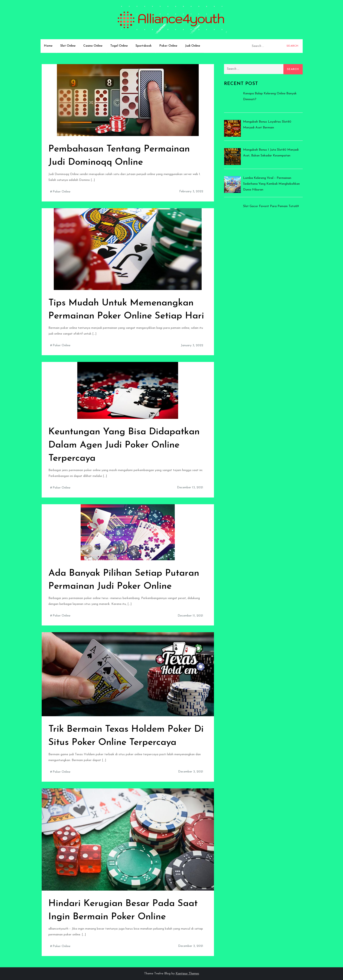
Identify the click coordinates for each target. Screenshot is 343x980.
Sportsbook (144, 46)
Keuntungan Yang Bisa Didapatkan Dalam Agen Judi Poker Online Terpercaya (124, 445)
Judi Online (193, 46)
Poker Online (168, 46)
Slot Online (68, 46)
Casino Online (93, 46)
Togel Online (119, 46)
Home (48, 46)
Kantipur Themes (187, 974)
